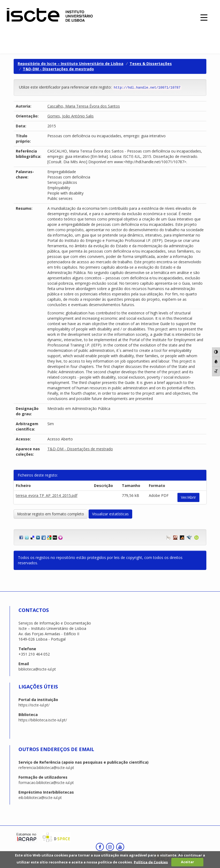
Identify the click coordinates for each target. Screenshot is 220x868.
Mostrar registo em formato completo (51, 514)
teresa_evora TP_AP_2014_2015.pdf (47, 495)
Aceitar (187, 862)
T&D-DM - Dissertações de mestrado (58, 69)
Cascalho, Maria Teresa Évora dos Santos (84, 106)
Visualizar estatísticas (110, 514)
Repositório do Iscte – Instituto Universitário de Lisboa (71, 64)
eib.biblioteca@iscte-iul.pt (40, 797)
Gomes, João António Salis (71, 116)
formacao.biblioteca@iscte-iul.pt (46, 783)
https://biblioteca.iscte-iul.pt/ (43, 720)
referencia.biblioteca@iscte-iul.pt (46, 768)
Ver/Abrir (188, 497)
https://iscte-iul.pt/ (34, 705)
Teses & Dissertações (151, 64)
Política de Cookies (151, 862)
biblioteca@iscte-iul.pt (37, 669)
